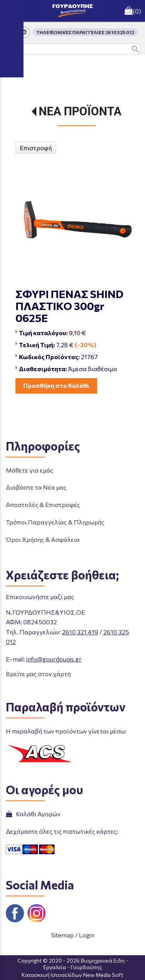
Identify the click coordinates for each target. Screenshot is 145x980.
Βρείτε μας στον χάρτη (38, 674)
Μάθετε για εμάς (30, 470)
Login (87, 935)
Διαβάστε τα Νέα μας (36, 487)
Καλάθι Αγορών (33, 814)
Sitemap (62, 935)
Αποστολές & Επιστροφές (43, 505)
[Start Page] (73, 11)
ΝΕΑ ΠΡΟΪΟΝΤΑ (80, 111)
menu (11, 11)
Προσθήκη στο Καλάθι (56, 385)
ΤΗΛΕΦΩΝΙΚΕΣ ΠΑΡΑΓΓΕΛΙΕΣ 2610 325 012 (85, 32)
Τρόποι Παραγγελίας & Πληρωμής (55, 522)
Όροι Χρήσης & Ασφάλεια (43, 539)
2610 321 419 (80, 632)
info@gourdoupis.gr (54, 659)
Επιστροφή (36, 148)
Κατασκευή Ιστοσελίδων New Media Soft (72, 975)
